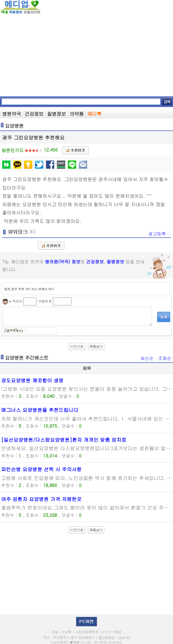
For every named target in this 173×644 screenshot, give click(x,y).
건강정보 (95, 262)
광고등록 (159, 234)
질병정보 (116, 262)
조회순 (165, 358)
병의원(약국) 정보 (63, 262)
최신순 (147, 358)
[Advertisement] (86, 55)
